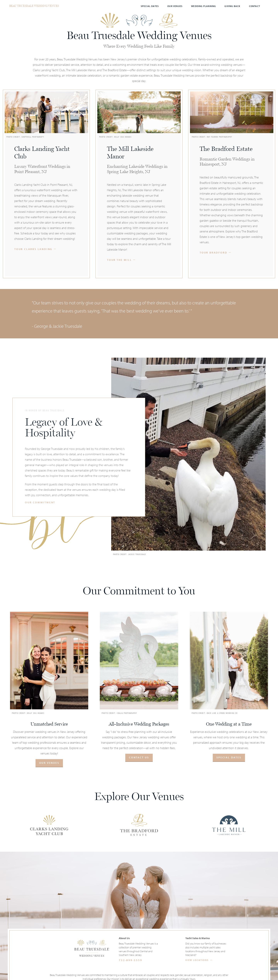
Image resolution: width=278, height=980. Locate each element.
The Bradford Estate (226, 149)
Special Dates (150, 6)
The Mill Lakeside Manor (130, 153)
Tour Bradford (213, 253)
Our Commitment (40, 502)
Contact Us (139, 757)
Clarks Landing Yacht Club (42, 153)
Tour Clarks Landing (33, 249)
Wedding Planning (203, 6)
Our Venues (175, 6)
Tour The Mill (119, 260)
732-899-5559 (131, 960)
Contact (255, 6)
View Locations (197, 960)
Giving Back (232, 6)
